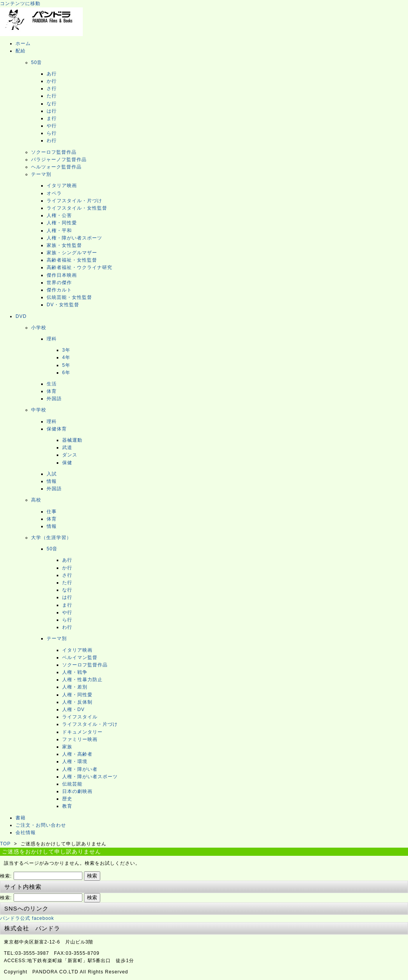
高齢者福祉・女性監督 (72, 260)
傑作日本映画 (62, 275)
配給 (21, 51)
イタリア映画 (62, 186)
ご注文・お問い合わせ (41, 825)
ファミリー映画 (80, 739)
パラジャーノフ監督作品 (59, 160)
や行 (52, 126)
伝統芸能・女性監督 (69, 297)
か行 (52, 81)
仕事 (52, 512)
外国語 (54, 399)
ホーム (23, 43)
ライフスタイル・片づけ (74, 201)
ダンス (70, 455)
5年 (66, 365)
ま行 (52, 118)
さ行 (52, 88)
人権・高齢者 (77, 754)
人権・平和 (59, 231)
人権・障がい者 (80, 769)
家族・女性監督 (64, 245)
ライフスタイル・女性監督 (77, 208)
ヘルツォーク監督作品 (56, 167)
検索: (6, 876)
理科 (52, 339)
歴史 (67, 799)
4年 (66, 357)
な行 (52, 104)
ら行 (52, 133)
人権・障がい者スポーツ (74, 238)
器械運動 (72, 440)
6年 (66, 373)
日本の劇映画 (77, 791)
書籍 (21, 818)
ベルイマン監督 (80, 657)
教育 (67, 806)
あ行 (52, 74)
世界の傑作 (59, 283)
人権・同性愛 (62, 223)
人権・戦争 (75, 672)
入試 (52, 474)
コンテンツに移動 (20, 3)
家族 (67, 747)
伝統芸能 (72, 784)
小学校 (39, 328)
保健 (67, 463)
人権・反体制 (77, 702)
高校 (36, 500)
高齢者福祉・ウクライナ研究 (79, 267)
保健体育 (57, 429)
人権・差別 (75, 687)
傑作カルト (59, 290)
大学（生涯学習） (51, 538)
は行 (52, 111)
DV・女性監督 (63, 305)
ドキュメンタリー (82, 732)
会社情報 (26, 833)
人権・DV (73, 709)
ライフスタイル (80, 717)
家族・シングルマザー (72, 253)
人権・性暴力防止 (82, 680)
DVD (21, 316)
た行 (52, 96)
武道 (67, 448)
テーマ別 (41, 174)
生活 (52, 384)
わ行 (52, 140)
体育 (52, 391)
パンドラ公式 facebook (27, 918)
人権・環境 (75, 761)
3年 (66, 350)
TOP (5, 844)
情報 (52, 481)
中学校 (39, 410)
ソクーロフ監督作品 (54, 152)
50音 (37, 62)
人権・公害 (59, 215)
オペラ (54, 193)
